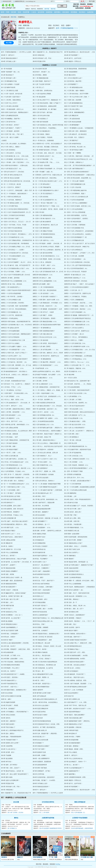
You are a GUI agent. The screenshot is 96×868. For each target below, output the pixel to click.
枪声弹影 (68, 857)
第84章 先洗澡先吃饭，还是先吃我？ (44, 777)
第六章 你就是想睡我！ (71, 72)
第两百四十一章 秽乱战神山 (10, 318)
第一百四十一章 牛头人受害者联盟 (75, 212)
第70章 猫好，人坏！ (8, 602)
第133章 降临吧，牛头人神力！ (11, 668)
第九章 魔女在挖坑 (70, 75)
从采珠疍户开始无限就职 (80, 818)
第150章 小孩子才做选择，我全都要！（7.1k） (78, 684)
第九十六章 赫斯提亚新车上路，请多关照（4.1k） (16, 468)
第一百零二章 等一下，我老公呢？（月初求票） (16, 474)
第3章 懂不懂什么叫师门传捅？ (42, 693)
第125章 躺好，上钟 (70, 496)
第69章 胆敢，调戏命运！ (72, 599)
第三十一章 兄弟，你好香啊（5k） (43, 400)
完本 (19, 12)
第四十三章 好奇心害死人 (72, 109)
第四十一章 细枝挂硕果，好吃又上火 (12, 109)
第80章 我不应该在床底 (40, 612)
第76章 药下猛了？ (7, 609)
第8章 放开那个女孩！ (39, 537)
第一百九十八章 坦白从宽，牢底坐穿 (75, 272)
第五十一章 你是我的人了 (40, 119)
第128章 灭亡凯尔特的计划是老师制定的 (45, 662)
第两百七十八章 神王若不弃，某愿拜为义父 (46, 356)
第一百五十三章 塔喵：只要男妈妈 (75, 225)
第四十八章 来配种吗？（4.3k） (11, 418)
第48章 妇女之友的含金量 (40, 740)
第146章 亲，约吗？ (39, 680)
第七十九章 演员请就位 (8, 150)
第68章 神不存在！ (7, 762)
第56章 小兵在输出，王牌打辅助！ (43, 587)
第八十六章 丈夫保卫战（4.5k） (74, 456)
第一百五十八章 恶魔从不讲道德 (43, 231)
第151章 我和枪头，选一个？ (41, 524)
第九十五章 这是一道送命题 (41, 165)
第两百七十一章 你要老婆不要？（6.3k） (14, 350)
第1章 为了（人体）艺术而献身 (74, 690)
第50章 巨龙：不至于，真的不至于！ (44, 581)
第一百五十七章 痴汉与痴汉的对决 (12, 231)
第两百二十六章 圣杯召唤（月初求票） (13, 303)
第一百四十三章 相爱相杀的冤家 (43, 215)
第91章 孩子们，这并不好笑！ (73, 58)
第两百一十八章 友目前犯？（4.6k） (44, 293)
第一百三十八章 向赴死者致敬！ (74, 209)
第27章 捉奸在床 (38, 718)
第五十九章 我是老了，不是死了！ (12, 128)
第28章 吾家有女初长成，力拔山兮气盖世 (14, 559)
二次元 (34, 12)
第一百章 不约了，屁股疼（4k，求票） (45, 471)
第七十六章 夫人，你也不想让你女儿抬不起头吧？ (48, 446)
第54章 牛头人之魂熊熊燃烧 (73, 584)
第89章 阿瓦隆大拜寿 (39, 61)
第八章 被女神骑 (69, 375)
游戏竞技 (49, 12)
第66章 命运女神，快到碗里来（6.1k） (76, 596)
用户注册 (92, 1)
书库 (8, 12)
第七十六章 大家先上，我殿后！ (11, 147)
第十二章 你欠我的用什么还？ (73, 78)
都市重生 (57, 12)
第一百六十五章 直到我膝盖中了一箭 (75, 237)
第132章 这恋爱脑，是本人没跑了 (11, 506)
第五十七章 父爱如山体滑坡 (10, 428)
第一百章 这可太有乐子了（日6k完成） (13, 172)
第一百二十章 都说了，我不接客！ (12, 493)
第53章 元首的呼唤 (7, 746)
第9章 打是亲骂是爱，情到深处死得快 (76, 537)
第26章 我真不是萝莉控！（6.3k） (43, 556)
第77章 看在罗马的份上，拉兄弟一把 (12, 771)
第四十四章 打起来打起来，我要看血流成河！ (15, 112)
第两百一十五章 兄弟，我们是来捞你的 (45, 290)
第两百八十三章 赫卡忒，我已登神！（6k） (14, 362)
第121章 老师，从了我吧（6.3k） (11, 656)
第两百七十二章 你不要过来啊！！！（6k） (46, 350)
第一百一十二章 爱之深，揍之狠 (11, 184)
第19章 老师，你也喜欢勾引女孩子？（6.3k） (78, 709)
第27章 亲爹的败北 (70, 556)
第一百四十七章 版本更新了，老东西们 (76, 219)
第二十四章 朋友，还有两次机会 (43, 91)
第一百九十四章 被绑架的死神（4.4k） (44, 268)
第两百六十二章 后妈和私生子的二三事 (13, 340)
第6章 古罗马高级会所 (39, 696)
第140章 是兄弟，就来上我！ (73, 512)
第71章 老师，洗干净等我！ (10, 765)
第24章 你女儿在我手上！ (72, 553)
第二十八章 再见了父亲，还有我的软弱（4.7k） (47, 396)
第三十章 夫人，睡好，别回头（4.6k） (13, 400)
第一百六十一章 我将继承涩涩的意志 (44, 234)
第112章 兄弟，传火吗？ (9, 646)
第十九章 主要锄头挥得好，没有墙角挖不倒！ (47, 387)
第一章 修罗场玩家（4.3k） (41, 368)
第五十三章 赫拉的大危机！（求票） (75, 421)
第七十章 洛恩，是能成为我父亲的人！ (45, 440)
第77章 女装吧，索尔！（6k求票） (43, 609)
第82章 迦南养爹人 (70, 774)
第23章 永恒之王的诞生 (8, 715)
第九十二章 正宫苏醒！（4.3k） (74, 462)
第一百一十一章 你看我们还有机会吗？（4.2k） (16, 484)
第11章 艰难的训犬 (38, 540)
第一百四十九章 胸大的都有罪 (42, 222)
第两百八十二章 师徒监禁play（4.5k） (76, 359)
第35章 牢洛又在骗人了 (8, 727)
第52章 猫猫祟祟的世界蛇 (9, 584)
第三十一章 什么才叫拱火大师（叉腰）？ (77, 97)
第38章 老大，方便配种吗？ (41, 568)
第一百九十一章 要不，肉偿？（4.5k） (44, 265)
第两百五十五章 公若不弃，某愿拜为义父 (77, 331)
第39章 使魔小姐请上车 (40, 730)
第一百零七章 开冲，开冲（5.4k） (75, 478)
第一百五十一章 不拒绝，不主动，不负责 (14, 225)
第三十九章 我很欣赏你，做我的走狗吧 (45, 106)
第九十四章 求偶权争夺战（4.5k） (43, 465)
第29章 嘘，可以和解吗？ (40, 559)
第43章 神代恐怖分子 (71, 734)
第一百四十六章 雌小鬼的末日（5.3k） (44, 219)
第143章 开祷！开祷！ (71, 515)
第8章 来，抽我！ (7, 699)
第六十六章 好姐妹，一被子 (10, 437)
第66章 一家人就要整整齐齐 (41, 759)
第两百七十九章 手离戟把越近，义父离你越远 (78, 356)
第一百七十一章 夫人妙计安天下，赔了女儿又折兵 (80, 244)
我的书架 (53, 9)
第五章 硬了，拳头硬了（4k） (42, 72)
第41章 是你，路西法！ (8, 734)
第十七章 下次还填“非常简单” (42, 84)
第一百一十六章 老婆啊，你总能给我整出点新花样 (80, 487)
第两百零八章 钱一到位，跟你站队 (12, 284)
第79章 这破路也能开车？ (72, 771)
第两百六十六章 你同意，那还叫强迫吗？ (45, 343)
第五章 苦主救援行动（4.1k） (73, 371)
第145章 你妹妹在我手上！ (9, 680)
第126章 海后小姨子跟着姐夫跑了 (11, 499)
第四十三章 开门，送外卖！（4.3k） (44, 412)
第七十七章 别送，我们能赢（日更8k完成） (46, 147)
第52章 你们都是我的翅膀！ (73, 743)
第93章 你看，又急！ (71, 624)
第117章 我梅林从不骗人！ (72, 649)
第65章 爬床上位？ (38, 596)
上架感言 (4, 141)
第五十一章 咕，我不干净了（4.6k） (12, 421)
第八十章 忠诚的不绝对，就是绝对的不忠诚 (77, 450)
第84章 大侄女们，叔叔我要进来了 (75, 615)
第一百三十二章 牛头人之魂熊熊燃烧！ (76, 203)
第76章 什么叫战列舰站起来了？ (74, 768)
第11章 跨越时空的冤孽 (8, 702)
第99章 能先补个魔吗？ (71, 631)
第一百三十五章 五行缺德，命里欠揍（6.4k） (78, 206)
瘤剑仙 (16, 818)
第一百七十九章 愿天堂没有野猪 (43, 253)
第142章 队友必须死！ (39, 515)
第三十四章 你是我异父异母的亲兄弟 (44, 403)
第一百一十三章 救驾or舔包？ (42, 184)
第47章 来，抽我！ (38, 577)
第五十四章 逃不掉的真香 (40, 122)
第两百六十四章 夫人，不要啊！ (74, 340)
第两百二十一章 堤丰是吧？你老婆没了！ (45, 297)
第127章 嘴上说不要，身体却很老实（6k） (46, 499)
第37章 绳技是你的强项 (8, 568)
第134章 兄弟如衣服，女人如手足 (43, 668)
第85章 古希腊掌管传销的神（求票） (75, 777)
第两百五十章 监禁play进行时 (10, 328)
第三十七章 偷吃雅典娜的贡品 (73, 103)
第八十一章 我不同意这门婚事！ (74, 150)
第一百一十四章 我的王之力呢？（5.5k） (14, 487)
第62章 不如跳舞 (6, 755)
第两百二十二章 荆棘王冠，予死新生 (75, 297)
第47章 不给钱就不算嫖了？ (10, 740)
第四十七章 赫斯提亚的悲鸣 (10, 116)
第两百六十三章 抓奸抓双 (40, 340)
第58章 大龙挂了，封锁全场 (10, 590)
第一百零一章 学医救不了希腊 (73, 471)
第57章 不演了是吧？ (39, 749)
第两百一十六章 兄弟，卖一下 (73, 290)
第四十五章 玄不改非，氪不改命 (43, 112)
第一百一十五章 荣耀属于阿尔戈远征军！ (45, 487)
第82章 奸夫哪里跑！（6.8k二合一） (12, 615)
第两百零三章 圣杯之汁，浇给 (42, 278)
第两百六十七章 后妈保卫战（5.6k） (75, 343)
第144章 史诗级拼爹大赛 (9, 518)
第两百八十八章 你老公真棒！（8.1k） (13, 368)
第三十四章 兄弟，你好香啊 (73, 100)
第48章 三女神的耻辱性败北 (73, 577)
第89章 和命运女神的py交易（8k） (43, 621)
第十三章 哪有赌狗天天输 (9, 81)
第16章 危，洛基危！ (8, 546)
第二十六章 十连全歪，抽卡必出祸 (12, 94)
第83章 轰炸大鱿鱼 (7, 777)
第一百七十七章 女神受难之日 (73, 250)
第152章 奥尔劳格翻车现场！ (41, 687)
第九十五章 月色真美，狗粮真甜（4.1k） (77, 465)
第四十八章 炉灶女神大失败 (41, 116)
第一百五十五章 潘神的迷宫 (41, 228)
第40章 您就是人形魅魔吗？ (10, 571)
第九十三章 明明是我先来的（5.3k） (12, 465)
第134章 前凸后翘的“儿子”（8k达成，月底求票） (79, 506)
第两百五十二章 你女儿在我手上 (74, 328)
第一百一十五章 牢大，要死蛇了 (11, 187)
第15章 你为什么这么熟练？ (41, 705)
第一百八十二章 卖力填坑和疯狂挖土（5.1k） (46, 256)
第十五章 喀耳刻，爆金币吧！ (73, 81)
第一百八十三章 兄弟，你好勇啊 (74, 256)
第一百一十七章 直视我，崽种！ (11, 490)
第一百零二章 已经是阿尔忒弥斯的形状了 (77, 172)
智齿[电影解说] (38, 857)
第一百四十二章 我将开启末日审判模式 (13, 215)
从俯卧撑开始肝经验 (48, 818)
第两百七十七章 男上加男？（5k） (12, 356)
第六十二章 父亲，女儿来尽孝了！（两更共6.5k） (79, 431)
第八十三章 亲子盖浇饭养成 (73, 453)
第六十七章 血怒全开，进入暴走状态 (75, 134)
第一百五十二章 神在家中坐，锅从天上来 (45, 225)
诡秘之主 (20, 857)
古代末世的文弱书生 (48, 802)
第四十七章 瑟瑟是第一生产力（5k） (75, 415)
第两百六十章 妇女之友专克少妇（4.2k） (45, 337)
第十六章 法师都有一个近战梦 (10, 84)
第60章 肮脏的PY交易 (39, 752)
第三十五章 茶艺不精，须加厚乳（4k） (76, 403)
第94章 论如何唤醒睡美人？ (10, 627)
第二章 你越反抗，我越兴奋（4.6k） (75, 368)
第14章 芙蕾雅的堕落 (39, 543)
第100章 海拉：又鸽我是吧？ (10, 634)
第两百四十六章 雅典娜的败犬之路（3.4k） (77, 322)
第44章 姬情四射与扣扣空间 (41, 574)
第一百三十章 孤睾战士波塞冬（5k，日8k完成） (16, 203)
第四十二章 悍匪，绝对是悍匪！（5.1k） (14, 412)
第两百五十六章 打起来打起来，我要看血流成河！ (16, 334)
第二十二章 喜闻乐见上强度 (10, 91)
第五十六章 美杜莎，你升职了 (10, 125)
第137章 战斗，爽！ (39, 671)
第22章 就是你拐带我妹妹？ (73, 712)
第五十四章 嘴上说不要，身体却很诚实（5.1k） (16, 425)
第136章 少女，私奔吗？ (9, 671)
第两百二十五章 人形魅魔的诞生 (74, 300)
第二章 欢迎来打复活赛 (40, 69)
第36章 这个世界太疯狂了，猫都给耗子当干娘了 (79, 565)
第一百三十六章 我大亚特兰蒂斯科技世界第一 (15, 209)
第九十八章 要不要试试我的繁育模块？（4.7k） (79, 468)
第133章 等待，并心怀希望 (41, 506)
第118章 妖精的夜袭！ (8, 652)
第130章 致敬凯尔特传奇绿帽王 (11, 665)
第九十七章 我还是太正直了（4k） (12, 169)
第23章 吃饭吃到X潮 (39, 553)
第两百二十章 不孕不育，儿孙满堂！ (12, 297)
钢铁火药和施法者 (80, 802)
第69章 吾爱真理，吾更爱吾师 (42, 762)
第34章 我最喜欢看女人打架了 (73, 724)
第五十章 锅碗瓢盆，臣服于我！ (11, 119)
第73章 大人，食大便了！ (72, 765)
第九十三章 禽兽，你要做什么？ (74, 162)
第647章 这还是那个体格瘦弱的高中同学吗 (50, 828)
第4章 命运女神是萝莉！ (72, 693)
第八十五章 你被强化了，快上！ (43, 456)
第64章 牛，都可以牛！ (71, 755)
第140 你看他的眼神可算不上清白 (43, 674)
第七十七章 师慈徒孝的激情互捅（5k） (76, 446)
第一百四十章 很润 (38, 212)
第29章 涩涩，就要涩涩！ (9, 721)
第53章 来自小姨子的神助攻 (41, 584)
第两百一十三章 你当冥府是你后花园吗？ (77, 287)
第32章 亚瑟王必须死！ (8, 724)
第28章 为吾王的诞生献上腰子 (73, 718)
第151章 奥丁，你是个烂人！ (10, 687)
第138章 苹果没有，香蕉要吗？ (11, 512)
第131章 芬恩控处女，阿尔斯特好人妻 (44, 665)
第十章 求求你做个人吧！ (9, 78)
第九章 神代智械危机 (8, 378)
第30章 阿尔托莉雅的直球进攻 (42, 721)
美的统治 (4, 857)
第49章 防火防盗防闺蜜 (71, 740)
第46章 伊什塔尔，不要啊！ (73, 737)
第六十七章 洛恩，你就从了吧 (42, 437)
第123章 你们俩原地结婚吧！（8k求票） (76, 656)
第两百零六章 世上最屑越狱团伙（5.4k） (45, 281)
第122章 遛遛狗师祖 (70, 493)
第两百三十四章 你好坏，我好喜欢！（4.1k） (78, 309)
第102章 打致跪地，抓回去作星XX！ (75, 634)
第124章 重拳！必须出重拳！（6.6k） (12, 659)
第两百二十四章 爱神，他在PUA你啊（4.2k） (46, 300)
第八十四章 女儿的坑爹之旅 (10, 456)
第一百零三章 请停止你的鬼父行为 (12, 175)
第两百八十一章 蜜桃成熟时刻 (42, 359)
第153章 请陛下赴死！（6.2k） (10, 528)
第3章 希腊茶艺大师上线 (72, 531)
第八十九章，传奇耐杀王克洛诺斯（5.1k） (77, 459)
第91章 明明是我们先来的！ (10, 624)
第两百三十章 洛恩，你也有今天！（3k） (45, 306)
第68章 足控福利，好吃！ (40, 599)
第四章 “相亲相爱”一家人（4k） (11, 72)
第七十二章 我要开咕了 (71, 141)
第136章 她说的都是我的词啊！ (42, 509)
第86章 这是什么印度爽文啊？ (10, 780)
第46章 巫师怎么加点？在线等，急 (12, 577)
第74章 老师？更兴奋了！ (40, 606)
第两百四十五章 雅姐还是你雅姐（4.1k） (45, 322)
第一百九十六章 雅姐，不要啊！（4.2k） (14, 272)
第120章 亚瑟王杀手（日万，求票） (75, 652)
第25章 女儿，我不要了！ (9, 556)
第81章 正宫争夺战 (38, 774)
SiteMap (58, 864)
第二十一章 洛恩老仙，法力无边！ (12, 390)
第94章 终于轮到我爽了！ (72, 55)
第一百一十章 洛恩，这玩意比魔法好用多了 (77, 481)
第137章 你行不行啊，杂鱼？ (73, 509)
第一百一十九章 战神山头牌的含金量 (75, 490)
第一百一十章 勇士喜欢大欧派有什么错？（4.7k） (48, 181)
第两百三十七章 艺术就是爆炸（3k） (75, 312)
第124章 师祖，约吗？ (39, 496)
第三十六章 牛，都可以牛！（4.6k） (12, 406)
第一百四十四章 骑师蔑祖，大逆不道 (75, 215)
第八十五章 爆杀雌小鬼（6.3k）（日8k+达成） (15, 156)
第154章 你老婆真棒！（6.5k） (42, 528)
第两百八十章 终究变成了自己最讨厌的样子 (14, 359)
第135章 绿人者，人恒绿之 (72, 668)
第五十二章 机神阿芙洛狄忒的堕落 (43, 421)
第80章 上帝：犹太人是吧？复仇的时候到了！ (15, 774)
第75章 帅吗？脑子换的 (40, 768)
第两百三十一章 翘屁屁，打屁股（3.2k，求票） (79, 306)
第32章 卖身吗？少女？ (40, 562)
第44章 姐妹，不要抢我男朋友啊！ (12, 737)
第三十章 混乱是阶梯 (39, 97)
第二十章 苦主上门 (38, 87)
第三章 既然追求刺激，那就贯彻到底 (75, 69)
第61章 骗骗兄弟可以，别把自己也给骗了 (14, 593)
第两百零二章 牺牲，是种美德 (10, 278)
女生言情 (41, 12)
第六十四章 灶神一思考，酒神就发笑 (75, 131)
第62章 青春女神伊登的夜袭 (41, 593)
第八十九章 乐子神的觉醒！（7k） (43, 159)
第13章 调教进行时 (7, 543)
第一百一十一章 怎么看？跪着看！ (75, 181)
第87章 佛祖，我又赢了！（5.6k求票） (44, 780)
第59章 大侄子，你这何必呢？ (42, 590)
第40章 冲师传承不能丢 (71, 730)
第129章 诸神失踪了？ (8, 503)
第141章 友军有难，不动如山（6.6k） (12, 515)
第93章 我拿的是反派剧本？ (10, 58)
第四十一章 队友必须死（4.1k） (74, 409)
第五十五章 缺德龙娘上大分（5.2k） (44, 425)
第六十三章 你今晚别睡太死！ (42, 131)
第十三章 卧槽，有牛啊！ (40, 381)
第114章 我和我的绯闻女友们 (73, 646)
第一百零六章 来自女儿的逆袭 (10, 178)
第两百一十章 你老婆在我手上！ (11, 287)
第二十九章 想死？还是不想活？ (11, 97)
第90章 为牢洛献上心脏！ (9, 61)
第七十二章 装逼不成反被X (9, 443)
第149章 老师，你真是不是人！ (42, 684)
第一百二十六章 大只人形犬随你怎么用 (76, 197)
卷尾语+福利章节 (38, 690)
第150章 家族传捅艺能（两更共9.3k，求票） (15, 524)
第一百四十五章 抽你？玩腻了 (10, 219)
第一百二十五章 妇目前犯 (40, 197)
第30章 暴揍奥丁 (69, 559)
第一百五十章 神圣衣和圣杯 (73, 222)
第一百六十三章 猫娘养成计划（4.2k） (13, 237)
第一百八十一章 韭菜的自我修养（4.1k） (14, 256)
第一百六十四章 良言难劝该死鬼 (43, 237)
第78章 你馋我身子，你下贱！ (42, 771)
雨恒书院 (11, 6)
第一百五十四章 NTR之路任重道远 (12, 228)
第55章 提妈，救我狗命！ (72, 746)
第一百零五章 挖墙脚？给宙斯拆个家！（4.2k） (16, 478)
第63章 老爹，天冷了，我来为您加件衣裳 (77, 593)
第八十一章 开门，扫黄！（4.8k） (11, 453)
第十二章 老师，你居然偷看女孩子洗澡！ (14, 381)
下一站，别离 (53, 857)
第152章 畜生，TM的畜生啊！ (73, 524)
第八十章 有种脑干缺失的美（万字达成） (45, 150)
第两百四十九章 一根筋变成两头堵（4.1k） (77, 325)
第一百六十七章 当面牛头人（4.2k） (44, 240)
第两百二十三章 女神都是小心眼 (11, 300)
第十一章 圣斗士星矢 (71, 378)
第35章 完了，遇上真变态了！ (42, 565)
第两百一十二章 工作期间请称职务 (43, 287)
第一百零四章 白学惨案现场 (73, 474)
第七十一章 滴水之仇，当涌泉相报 (43, 141)
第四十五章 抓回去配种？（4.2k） (11, 415)
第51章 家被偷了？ (38, 743)
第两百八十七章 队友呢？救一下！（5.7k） (77, 365)
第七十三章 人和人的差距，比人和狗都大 (14, 144)
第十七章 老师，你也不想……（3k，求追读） (78, 384)
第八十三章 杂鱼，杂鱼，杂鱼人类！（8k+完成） (48, 153)
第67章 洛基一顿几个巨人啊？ (10, 599)
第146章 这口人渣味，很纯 (72, 518)
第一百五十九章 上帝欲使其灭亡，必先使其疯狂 (79, 231)
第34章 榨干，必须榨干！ (9, 565)
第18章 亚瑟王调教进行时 (40, 709)
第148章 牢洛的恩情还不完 (9, 684)
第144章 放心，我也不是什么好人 (74, 677)
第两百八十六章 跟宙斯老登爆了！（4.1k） (46, 365)
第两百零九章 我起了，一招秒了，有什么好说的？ (80, 284)
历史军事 (26, 12)
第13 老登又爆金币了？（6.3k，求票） (76, 702)
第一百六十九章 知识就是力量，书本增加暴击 (15, 244)
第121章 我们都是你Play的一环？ (43, 493)
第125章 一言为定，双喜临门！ (42, 659)
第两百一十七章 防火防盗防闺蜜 (11, 293)
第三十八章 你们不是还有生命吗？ (75, 406)
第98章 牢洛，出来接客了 (40, 631)
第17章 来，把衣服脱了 (8, 709)
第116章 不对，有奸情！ (40, 649)
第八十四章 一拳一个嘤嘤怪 (73, 153)
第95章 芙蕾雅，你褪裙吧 (40, 627)
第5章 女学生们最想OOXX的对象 (11, 696)
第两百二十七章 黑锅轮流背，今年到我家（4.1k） (48, 303)
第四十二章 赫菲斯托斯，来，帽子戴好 (45, 109)
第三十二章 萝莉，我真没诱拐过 (11, 100)
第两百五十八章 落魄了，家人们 (74, 334)
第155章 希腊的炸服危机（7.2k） (74, 528)
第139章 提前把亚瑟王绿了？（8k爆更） (13, 674)
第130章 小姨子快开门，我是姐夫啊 (44, 503)
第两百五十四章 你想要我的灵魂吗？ (44, 331)
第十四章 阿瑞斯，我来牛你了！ (43, 81)
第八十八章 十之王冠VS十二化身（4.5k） (45, 459)
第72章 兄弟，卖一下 (71, 602)
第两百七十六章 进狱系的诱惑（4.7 (75, 353)
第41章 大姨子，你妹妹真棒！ (42, 571)
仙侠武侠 (90, 12)
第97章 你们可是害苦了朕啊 (10, 631)
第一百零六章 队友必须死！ (41, 478)
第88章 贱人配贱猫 (7, 621)
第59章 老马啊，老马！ (8, 752)
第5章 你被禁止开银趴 (39, 534)
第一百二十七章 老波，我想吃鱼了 (12, 200)
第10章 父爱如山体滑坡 (8, 540)
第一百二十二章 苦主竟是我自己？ (43, 194)
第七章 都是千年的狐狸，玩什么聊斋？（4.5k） (47, 375)
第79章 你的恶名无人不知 (9, 612)
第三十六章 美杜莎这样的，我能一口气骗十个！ (47, 103)
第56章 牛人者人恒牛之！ (9, 749)
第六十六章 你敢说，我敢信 (41, 134)
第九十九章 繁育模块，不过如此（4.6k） (14, 471)
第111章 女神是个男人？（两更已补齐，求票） (78, 643)
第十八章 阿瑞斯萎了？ (71, 84)
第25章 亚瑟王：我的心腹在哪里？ (75, 715)
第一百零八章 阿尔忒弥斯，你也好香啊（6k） (78, 178)
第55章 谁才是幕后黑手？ (9, 587)
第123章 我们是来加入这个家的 (11, 496)
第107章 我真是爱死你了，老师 (42, 640)
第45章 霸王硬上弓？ (39, 737)
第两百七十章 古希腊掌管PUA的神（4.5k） (77, 347)
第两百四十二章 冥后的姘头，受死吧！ (45, 318)
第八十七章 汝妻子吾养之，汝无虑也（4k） (14, 459)
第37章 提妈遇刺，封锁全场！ (73, 727)
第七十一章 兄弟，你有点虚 (73, 440)
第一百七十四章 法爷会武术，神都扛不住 (77, 247)
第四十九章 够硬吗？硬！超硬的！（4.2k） (46, 418)
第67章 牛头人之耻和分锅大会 (73, 759)
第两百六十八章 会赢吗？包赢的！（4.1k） (14, 347)
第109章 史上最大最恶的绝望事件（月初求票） (15, 643)
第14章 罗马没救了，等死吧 (10, 705)
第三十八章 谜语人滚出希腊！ (10, 106)
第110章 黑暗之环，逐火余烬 (41, 643)
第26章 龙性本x (6, 718)
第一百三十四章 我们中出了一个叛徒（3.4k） (46, 206)
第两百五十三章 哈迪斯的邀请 (10, 331)
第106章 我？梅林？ (7, 640)
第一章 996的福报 (7, 69)
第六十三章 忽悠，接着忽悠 (10, 434)
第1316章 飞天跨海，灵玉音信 (15, 813)
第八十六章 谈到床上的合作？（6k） (44, 156)
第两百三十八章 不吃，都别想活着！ (12, 315)
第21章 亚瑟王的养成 (39, 712)
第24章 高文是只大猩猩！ (40, 715)
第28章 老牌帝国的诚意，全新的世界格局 (82, 828)
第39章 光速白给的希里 (71, 568)
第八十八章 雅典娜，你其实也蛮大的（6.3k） (15, 159)
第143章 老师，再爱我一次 (41, 677)
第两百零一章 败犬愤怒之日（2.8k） (75, 275)
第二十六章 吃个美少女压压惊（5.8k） (76, 393)
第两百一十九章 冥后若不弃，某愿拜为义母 (77, 293)
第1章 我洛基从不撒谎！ (9, 531)
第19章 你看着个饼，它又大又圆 (11, 549)
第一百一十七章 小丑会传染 (73, 187)
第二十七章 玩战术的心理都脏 (42, 94)
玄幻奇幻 (82, 12)
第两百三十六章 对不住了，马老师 (43, 312)
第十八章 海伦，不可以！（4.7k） (11, 387)
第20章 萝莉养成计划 (39, 549)
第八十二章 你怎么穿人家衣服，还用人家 (45, 453)
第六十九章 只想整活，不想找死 (43, 137)
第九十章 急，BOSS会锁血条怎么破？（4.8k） (15, 462)
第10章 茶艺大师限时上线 (72, 699)
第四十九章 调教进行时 (71, 116)
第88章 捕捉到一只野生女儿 (73, 61)
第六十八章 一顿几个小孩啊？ (10, 137)
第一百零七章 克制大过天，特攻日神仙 (45, 178)
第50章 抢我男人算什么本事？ (10, 743)
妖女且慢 (16, 802)
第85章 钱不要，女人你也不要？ (11, 618)
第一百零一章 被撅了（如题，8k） (43, 172)
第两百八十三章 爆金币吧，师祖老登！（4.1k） (47, 362)
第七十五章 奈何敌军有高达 (73, 144)
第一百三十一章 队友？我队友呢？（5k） (45, 203)
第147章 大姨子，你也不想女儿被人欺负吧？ (15, 521)
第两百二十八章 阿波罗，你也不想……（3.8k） (79, 303)
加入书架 (9, 43)
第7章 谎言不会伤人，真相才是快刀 (12, 537)
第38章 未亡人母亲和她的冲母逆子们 (12, 730)
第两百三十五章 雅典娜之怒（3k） (12, 312)
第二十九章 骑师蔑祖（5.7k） (73, 396)
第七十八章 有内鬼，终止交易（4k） (75, 147)
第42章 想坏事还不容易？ (72, 571)
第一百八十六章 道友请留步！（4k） (75, 259)
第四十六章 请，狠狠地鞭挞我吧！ (75, 112)
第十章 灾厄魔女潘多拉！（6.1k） (43, 378)
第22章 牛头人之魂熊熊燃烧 (10, 553)
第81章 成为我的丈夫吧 (71, 612)
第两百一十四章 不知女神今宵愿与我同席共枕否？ (16, 290)
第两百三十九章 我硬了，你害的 (43, 315)
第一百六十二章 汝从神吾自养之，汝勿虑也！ (78, 234)
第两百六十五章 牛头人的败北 (10, 343)
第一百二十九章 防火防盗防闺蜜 (74, 200)
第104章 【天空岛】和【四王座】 (43, 637)
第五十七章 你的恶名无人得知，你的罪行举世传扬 (48, 125)
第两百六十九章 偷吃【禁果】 (42, 347)
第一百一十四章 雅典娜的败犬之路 (75, 184)
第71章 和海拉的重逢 (39, 602)
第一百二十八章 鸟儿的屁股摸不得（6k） (45, 200)
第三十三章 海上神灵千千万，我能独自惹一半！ (47, 100)
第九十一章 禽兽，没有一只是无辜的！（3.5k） (16, 162)
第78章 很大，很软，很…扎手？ (74, 609)
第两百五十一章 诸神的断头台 (42, 328)
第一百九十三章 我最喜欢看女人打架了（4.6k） (16, 268)
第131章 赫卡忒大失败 (71, 503)
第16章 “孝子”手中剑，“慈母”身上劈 (75, 705)
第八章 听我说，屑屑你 (40, 75)
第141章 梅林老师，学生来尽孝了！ (75, 674)
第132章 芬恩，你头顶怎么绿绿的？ (75, 665)
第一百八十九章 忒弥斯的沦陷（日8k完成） (77, 262)
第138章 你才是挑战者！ (72, 671)
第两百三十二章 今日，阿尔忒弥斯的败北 (14, 309)
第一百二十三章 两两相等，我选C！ (75, 194)
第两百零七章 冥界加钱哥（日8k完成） (76, 281)
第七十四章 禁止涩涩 (71, 443)
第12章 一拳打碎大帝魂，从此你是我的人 (45, 702)
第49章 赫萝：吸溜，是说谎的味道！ (12, 581)
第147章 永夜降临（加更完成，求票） (76, 680)
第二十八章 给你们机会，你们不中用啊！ (77, 94)
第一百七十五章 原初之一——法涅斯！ (13, 250)
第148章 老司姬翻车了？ (40, 521)
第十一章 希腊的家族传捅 (40, 78)
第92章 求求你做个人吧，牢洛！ (43, 58)
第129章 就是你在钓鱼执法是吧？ (74, 662)
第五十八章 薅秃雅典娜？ (72, 125)
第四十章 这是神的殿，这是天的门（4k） (45, 409)
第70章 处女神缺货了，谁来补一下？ (75, 762)
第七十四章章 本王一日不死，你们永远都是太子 (47, 144)
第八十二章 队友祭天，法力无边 (11, 153)
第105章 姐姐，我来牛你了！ (73, 637)
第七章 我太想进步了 (8, 75)
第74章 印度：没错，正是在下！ (11, 768)
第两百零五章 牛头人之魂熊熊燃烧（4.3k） (14, 281)
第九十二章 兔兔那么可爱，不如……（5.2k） (46, 162)
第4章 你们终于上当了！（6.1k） (11, 534)
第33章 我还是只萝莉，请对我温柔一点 (76, 562)
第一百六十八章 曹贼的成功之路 (74, 240)
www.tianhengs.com (86, 6)
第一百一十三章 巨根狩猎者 (73, 484)
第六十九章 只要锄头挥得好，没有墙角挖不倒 (15, 440)
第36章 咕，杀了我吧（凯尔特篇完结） (45, 727)
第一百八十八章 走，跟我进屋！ (43, 262)
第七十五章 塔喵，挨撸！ (9, 446)
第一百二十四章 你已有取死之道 (11, 197)
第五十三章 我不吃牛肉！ (9, 122)
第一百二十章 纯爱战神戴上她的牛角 (75, 190)
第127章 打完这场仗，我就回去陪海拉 (13, 662)
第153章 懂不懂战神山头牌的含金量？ (76, 687)
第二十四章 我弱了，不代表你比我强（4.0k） (15, 393)
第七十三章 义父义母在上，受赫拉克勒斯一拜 (47, 443)
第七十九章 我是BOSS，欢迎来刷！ (44, 450)
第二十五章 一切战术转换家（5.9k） (44, 393)
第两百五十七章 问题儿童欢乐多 (43, 334)
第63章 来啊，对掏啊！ (40, 755)
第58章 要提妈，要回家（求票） (74, 749)
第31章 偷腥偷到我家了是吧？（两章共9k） (77, 721)
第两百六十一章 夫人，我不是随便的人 (76, 337)
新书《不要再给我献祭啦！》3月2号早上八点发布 (16, 52)
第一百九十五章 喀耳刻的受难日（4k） (76, 268)
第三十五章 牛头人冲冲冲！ (10, 103)
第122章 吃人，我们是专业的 (41, 656)
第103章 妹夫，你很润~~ (9, 637)
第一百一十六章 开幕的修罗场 (42, 187)
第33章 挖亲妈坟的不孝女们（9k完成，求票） (47, 724)
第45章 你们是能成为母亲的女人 (74, 574)
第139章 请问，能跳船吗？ (41, 512)
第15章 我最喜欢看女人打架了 (73, 543)
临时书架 (47, 9)
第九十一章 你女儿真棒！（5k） (43, 462)
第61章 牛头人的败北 (71, 752)
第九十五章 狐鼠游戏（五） (79, 813)
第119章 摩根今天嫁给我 (40, 652)
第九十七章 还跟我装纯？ (40, 468)
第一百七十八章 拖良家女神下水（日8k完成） (15, 253)
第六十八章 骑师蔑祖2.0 (71, 437)
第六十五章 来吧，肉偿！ (72, 434)
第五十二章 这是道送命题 (72, 119)
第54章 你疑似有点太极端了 (41, 746)
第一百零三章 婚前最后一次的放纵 (43, 474)
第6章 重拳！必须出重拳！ (72, 534)
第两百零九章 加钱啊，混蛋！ (42, 284)
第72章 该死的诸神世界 (40, 765)
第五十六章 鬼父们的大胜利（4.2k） (75, 425)
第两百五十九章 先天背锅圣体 (10, 337)
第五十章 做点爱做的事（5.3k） (74, 418)
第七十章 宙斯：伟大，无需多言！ (75, 137)
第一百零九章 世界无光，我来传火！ (44, 481)
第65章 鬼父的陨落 (7, 759)
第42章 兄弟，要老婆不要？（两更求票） (45, 734)
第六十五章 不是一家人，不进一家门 (12, 134)
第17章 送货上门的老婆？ (40, 546)
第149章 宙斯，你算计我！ (72, 521)
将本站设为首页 (7, 1)
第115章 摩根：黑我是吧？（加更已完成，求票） (16, 649)
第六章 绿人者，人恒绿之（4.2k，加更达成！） (16, 375)
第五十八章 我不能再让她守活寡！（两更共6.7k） (48, 428)
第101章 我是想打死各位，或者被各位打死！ (46, 634)
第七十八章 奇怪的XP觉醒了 (10, 450)
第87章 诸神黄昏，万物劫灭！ (73, 618)
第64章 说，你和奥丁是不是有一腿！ (12, 596)
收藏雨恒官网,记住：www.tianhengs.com (25, 1)
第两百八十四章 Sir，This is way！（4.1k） (77, 362)
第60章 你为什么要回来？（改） (74, 590)
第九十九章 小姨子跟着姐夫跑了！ (75, 169)
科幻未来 (66, 12)
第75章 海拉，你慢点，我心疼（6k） (75, 606)
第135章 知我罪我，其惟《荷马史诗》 (13, 509)
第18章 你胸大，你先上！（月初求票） (76, 546)
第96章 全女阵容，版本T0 (72, 627)
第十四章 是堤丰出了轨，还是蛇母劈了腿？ (77, 381)
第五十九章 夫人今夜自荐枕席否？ (75, 428)
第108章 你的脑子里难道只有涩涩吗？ (76, 640)
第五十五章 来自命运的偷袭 (73, 122)
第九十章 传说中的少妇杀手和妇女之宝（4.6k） (79, 159)
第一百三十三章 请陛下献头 (10, 206)
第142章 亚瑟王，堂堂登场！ (10, 677)
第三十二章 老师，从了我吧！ (73, 400)
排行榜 (14, 12)
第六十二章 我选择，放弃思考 (10, 131)
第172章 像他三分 (12, 828)
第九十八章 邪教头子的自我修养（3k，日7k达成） (48, 169)
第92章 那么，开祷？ (39, 624)
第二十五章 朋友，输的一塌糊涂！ (75, 91)
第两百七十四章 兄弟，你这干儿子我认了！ (14, 353)
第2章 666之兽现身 (7, 693)
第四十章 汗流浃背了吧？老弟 (73, 106)
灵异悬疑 (74, 12)
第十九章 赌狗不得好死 (8, 87)
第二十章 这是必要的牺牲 (72, 387)
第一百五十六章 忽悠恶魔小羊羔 (74, 228)
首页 (3, 12)
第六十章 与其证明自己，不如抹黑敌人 (45, 128)
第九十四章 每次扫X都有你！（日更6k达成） (15, 165)
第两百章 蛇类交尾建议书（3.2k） (43, 275)
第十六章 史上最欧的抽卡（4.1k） (43, 384)
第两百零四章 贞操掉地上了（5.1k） (75, 278)
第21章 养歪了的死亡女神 (72, 549)
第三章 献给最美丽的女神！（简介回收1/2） (15, 371)
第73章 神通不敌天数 (8, 606)
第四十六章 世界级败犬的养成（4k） (44, 415)
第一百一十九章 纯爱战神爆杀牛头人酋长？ (46, 190)
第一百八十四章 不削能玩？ (10, 259)
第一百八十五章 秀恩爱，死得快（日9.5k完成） (47, 259)
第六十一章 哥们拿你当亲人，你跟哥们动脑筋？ (47, 431)
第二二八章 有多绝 (44, 813)
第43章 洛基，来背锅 (8, 574)
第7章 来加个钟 (69, 696)
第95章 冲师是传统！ (39, 55)
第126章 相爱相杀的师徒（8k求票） (75, 659)
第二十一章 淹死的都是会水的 (73, 87)
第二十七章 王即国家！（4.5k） (11, 396)
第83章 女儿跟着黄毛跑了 (40, 615)
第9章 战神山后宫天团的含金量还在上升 (45, 699)
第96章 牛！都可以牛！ (8, 55)
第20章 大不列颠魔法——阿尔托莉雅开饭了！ (15, 712)
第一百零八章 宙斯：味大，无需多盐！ (13, 481)
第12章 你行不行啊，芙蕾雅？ (73, 540)
